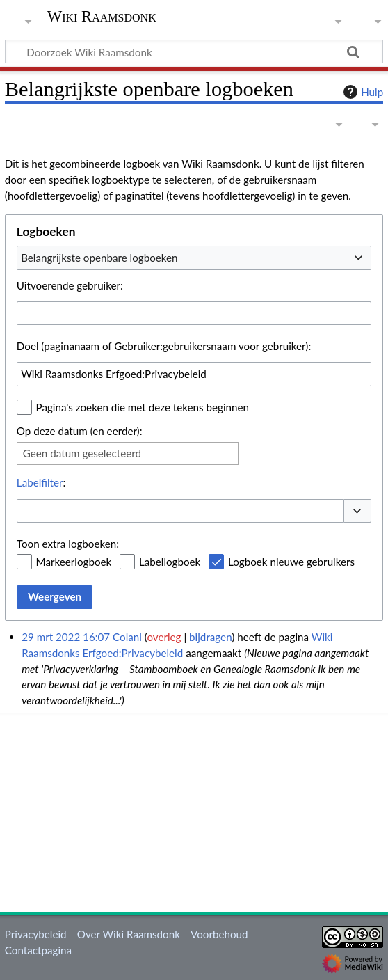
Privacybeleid (36, 934)
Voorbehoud (219, 934)
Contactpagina (38, 950)
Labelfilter (40, 482)
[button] (357, 511)
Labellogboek (170, 562)
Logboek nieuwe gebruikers (291, 562)
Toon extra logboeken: (68, 544)
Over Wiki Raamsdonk (129, 934)
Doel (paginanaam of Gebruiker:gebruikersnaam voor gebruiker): (164, 346)
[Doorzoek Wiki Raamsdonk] (194, 52)
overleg (164, 637)
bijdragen (210, 637)
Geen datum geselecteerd (82, 453)
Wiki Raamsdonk (102, 17)
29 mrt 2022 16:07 (66, 637)
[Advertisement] (196, 811)
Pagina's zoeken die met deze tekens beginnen (143, 407)
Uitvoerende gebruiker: (70, 285)
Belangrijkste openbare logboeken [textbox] (99, 258)
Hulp (362, 92)
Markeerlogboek (74, 562)
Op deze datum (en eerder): (80, 431)
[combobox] (194, 258)
